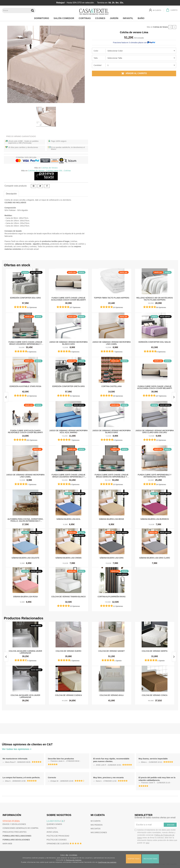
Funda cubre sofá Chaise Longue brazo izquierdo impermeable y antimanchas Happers (25, 343)
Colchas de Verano (161, 27)
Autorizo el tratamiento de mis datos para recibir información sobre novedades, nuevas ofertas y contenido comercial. (156, 836)
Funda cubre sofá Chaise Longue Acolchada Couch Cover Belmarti (69, 299)
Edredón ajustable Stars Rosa (25, 386)
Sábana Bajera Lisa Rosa (25, 597)
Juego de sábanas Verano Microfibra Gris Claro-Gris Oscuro (155, 431)
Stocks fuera (11, 821)
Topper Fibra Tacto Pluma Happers (112, 298)
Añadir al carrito (134, 73)
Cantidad (97, 65)
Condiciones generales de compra (20, 828)
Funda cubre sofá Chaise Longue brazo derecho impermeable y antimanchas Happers (111, 476)
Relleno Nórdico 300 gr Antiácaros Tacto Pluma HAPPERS (155, 299)
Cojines (101, 18)
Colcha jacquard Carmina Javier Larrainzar (25, 652)
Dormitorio (42, 18)
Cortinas (85, 18)
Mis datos (96, 829)
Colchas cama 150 (54, 171)
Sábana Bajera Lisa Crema (68, 558)
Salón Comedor (65, 18)
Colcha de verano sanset (112, 651)
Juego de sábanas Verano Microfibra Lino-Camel (112, 343)
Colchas (67, 171)
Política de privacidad (58, 836)
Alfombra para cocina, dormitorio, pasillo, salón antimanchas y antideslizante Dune (25, 520)
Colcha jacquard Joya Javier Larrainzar (25, 696)
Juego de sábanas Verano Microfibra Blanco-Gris (68, 343)
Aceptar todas (134, 859)
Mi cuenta (96, 821)
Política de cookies (57, 840)
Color (96, 51)
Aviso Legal (52, 832)
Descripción (11, 194)
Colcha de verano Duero (68, 651)
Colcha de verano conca (155, 695)
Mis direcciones (99, 832)
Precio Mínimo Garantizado (21, 136)
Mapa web (7, 844)
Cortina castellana (111, 386)
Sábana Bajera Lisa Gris (111, 558)
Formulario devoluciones (16, 840)
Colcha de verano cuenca (69, 695)
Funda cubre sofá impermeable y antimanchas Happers (155, 476)
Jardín (115, 18)
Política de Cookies (74, 860)
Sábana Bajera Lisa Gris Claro (155, 558)
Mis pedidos (97, 825)
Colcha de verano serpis (155, 651)
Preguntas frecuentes (15, 832)
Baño (142, 18)
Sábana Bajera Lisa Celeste (25, 558)
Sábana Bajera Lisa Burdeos (155, 519)
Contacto (52, 828)
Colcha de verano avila (112, 695)
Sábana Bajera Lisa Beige (112, 519)
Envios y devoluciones (14, 824)
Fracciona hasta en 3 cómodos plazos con (134, 43)
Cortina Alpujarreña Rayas (112, 597)
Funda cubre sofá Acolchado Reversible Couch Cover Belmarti (25, 431)
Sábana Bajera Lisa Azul (68, 519)
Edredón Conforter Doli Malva (155, 342)
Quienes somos (54, 824)
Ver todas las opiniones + (17, 749)
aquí (148, 843)
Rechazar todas (150, 859)
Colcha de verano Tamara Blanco (68, 597)
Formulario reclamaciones (17, 836)
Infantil (129, 18)
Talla (96, 58)
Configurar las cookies (107, 862)
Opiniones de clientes (58, 844)
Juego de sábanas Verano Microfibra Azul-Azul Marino (68, 431)
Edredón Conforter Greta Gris (69, 386)
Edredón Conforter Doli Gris (25, 298)
